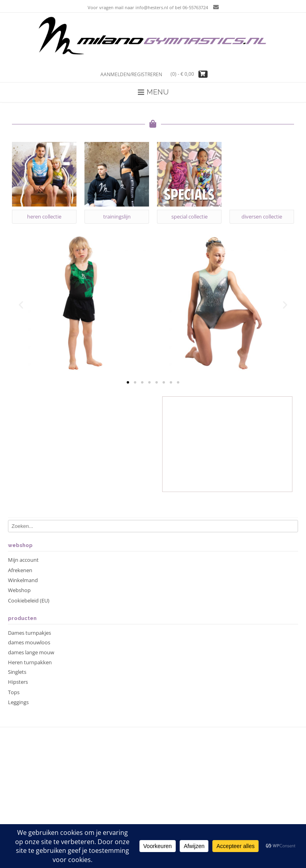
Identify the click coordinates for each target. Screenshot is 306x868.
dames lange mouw (31, 652)
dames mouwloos (29, 642)
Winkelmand (23, 580)
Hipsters (18, 682)
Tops (14, 692)
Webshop (19, 590)
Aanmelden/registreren (131, 74)
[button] (21, 304)
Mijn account (23, 560)
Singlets (17, 672)
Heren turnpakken (30, 662)
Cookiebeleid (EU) (29, 600)
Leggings (18, 702)
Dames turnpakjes (29, 633)
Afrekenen (20, 570)
